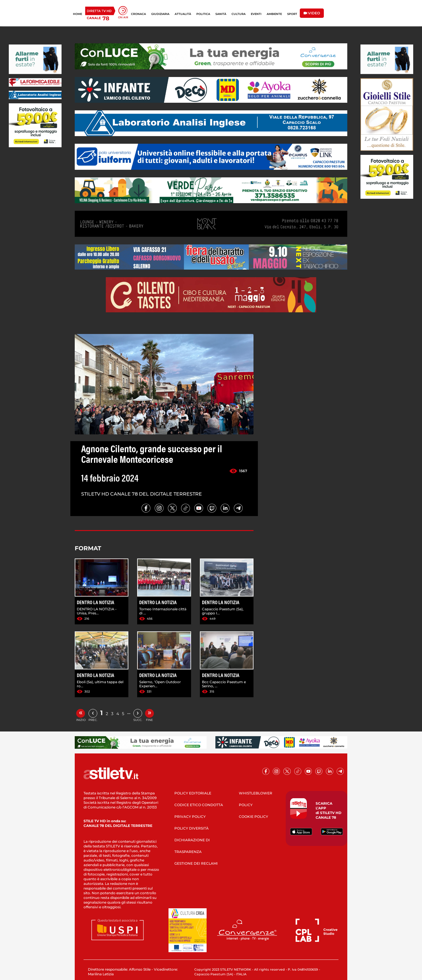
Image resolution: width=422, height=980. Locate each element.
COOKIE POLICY (253, 817)
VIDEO (312, 13)
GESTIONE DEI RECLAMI (196, 863)
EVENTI (256, 14)
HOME (78, 14)
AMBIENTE (274, 14)
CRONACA (138, 14)
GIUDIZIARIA (160, 14)
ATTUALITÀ (183, 14)
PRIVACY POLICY (190, 817)
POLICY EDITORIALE (193, 793)
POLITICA (203, 14)
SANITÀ (221, 14)
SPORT (292, 14)
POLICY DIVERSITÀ (192, 828)
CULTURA (239, 14)
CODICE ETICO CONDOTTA (199, 805)
